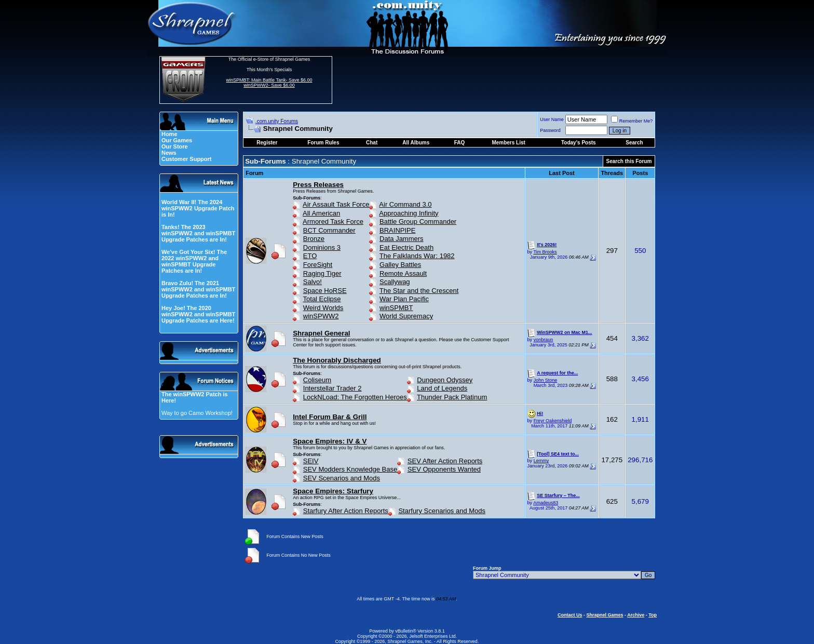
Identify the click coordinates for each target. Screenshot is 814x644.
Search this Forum (629, 161)
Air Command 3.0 (405, 204)
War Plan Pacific (404, 299)
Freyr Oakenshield (553, 421)
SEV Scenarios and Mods (342, 478)
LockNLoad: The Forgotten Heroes (355, 397)
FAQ (460, 143)
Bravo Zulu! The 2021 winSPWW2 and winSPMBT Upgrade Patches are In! (198, 289)
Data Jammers (402, 239)
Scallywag (395, 282)
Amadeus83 (546, 503)
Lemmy (541, 461)
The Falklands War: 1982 (417, 256)
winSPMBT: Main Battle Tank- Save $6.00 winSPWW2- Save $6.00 (269, 83)
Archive (636, 615)
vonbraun (544, 340)
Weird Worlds (323, 308)
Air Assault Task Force (336, 204)
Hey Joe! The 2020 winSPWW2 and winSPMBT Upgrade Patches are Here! (198, 314)
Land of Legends (442, 388)
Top (653, 615)
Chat (372, 143)
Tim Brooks (545, 252)
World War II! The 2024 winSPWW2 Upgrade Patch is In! (198, 208)
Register (267, 143)
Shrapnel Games (605, 615)
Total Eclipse (322, 299)
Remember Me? (632, 121)
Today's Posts (579, 143)
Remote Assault (403, 273)
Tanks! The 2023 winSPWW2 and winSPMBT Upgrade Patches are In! (198, 233)
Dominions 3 (322, 247)
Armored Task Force (333, 222)
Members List (508, 143)
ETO (310, 256)
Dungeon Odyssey (445, 380)
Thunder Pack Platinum (452, 397)
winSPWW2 (321, 316)
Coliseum (317, 380)
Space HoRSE (325, 291)
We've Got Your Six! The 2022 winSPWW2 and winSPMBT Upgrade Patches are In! (194, 261)
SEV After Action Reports (445, 461)
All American (321, 213)
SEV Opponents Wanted (444, 469)
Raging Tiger (322, 273)
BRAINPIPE (397, 230)
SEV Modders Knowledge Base (350, 469)
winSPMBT (396, 308)
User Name (552, 119)
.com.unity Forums (277, 121)
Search (634, 143)
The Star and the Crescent (419, 291)
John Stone (546, 380)
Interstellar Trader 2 (333, 388)
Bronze (314, 239)
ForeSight (318, 265)
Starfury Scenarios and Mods (442, 511)
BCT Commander (329, 230)
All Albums (416, 143)
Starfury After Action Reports (346, 511)
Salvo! (313, 282)
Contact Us (570, 615)
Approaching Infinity (409, 213)
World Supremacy (406, 316)
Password (550, 130)
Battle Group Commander (418, 222)
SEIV (311, 461)
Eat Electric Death (406, 247)
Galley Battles (400, 265)
